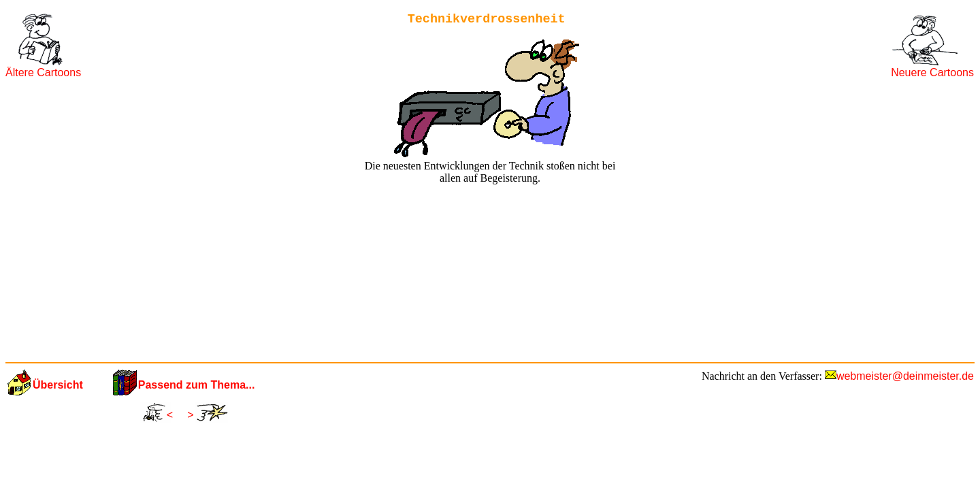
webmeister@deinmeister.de (905, 376)
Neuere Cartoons (932, 72)
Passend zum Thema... (197, 385)
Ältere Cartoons (43, 72)
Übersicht (58, 385)
